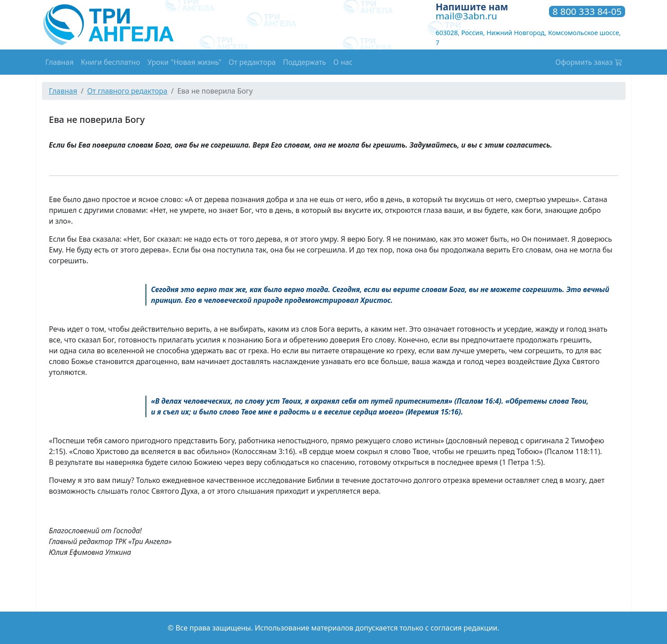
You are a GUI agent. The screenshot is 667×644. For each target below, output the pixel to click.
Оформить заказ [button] (589, 62)
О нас (343, 62)
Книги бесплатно (110, 62)
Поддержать (304, 62)
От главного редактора (127, 91)
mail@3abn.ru (466, 16)
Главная (60, 62)
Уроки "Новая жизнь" (184, 62)
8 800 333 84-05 (587, 12)
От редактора (252, 62)
